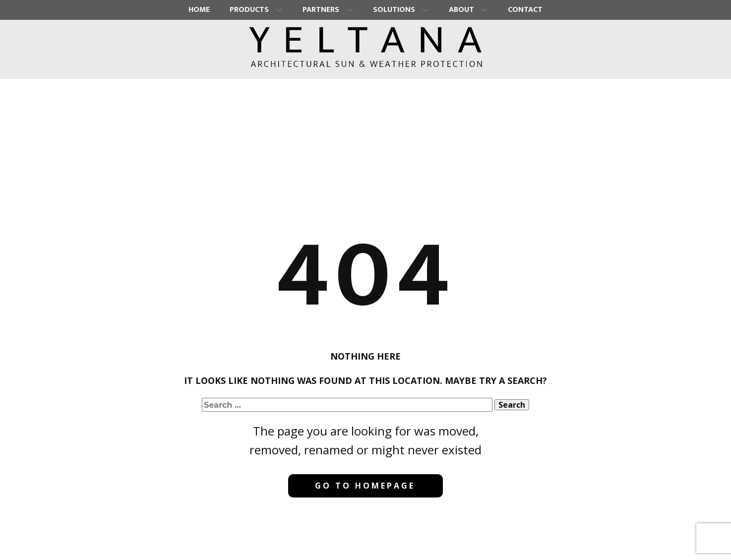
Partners (321, 10)
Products (249, 10)
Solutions (394, 10)
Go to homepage (365, 486)
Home (199, 10)
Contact (525, 10)
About (461, 10)
